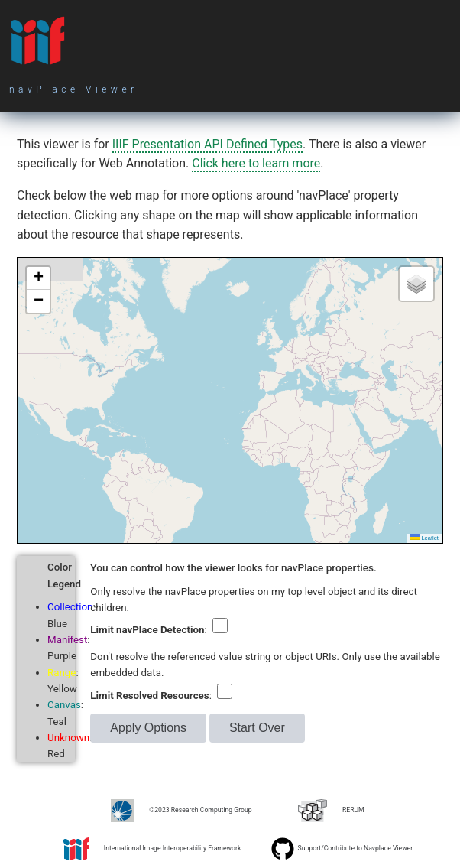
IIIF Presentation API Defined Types (207, 144)
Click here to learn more (256, 163)
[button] (38, 278)
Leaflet (424, 538)
